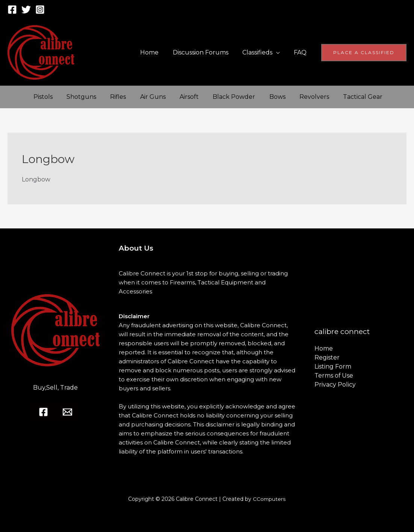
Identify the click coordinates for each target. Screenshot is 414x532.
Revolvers (299, 97)
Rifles (113, 97)
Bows (264, 97)
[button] (364, 53)
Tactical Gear (346, 97)
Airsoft (180, 97)
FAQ (301, 52)
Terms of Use (334, 376)
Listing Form (333, 367)
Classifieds (260, 52)
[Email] (67, 412)
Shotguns (78, 97)
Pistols (42, 97)
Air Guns (146, 97)
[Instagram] (40, 10)
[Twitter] (26, 10)
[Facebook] (12, 10)
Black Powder (223, 97)
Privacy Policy (335, 385)
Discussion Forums (205, 52)
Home (156, 52)
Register (327, 357)
